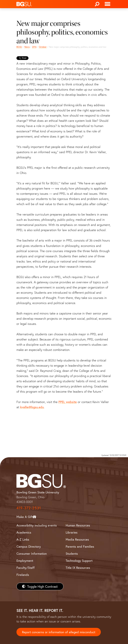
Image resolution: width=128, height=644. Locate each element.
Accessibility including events (37, 525)
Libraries (72, 532)
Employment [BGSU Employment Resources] (25, 561)
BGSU (19, 47)
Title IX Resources (78, 568)
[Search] (97, 4)
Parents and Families (80, 546)
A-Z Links (23, 539)
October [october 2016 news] (43, 47)
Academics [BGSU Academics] (24, 532)
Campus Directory (29, 546)
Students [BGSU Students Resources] (72, 553)
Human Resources (78, 525)
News (27, 47)
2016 (34, 47)
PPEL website (68, 402)
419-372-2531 (29, 508)
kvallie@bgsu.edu (32, 407)
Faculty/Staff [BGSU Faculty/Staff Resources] (26, 568)
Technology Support (79, 561)
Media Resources (77, 539)
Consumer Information (32, 553)
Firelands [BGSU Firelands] (23, 575)
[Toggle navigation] (107, 4)
